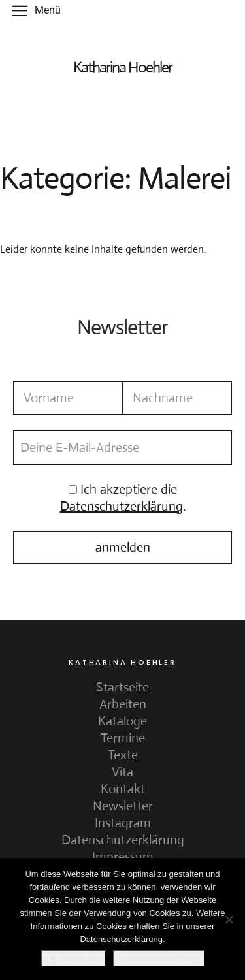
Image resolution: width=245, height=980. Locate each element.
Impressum (123, 857)
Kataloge (122, 721)
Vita (122, 772)
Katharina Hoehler (122, 67)
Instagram (123, 823)
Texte (123, 755)
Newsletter (123, 806)
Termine (123, 738)
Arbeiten (123, 704)
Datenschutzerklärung (123, 840)
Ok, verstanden (73, 958)
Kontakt (123, 789)
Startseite (122, 687)
